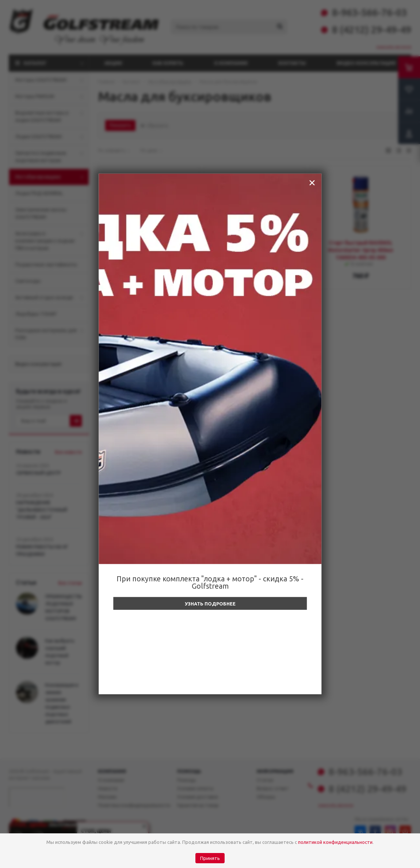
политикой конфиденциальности (335, 842)
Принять (210, 858)
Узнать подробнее (210, 604)
